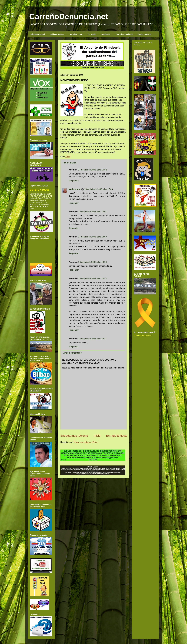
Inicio (97, 436)
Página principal (38, 34)
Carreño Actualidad (124, 34)
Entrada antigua (116, 436)
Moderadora (75, 189)
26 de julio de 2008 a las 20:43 (92, 279)
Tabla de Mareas (57, 34)
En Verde (92, 34)
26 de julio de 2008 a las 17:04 (99, 189)
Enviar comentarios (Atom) (86, 442)
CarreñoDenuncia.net (69, 16)
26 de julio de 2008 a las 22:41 (92, 339)
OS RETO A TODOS (40, 190)
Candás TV (106, 34)
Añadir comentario (73, 353)
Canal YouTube (145, 34)
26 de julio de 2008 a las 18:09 (92, 237)
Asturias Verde (76, 34)
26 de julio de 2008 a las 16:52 (92, 170)
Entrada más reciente (74, 436)
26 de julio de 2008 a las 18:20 (92, 262)
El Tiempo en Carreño (143, 335)
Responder (74, 181)
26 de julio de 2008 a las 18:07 (92, 212)
